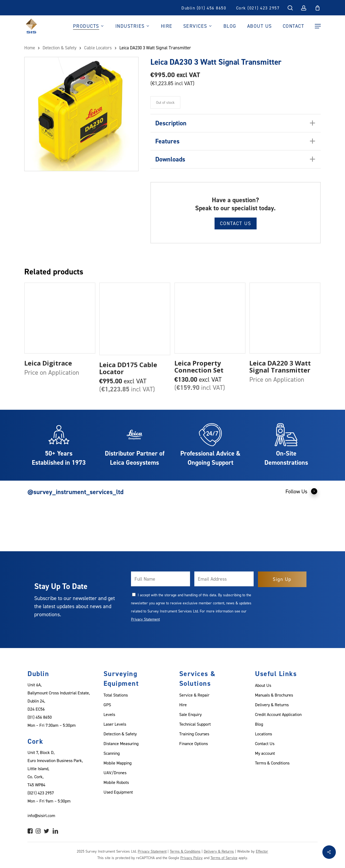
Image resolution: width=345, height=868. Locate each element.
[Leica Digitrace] (60, 318)
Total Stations (116, 695)
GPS (107, 705)
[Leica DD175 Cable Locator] (135, 319)
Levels (109, 714)
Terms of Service (224, 858)
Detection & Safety (120, 734)
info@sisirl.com (41, 815)
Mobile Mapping (118, 763)
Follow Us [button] (301, 491)
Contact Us (236, 223)
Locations (263, 734)
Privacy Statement (145, 619)
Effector (262, 851)
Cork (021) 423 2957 (258, 8)
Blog (259, 724)
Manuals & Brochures (274, 695)
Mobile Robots (116, 782)
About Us (263, 685)
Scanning (112, 753)
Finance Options (194, 743)
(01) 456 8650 (40, 717)
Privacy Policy (192, 858)
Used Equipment (118, 792)
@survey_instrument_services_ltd (75, 492)
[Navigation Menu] (318, 26)
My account (265, 753)
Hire (183, 705)
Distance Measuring (121, 743)
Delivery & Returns (272, 705)
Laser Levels (115, 724)
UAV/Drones (115, 773)
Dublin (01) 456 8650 (204, 8)
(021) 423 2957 (41, 793)
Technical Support (195, 724)
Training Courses (194, 734)
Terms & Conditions (272, 763)
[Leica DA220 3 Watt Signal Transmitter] (285, 318)
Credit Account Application (278, 714)
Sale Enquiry (190, 714)
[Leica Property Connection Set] (210, 318)
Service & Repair (194, 695)
